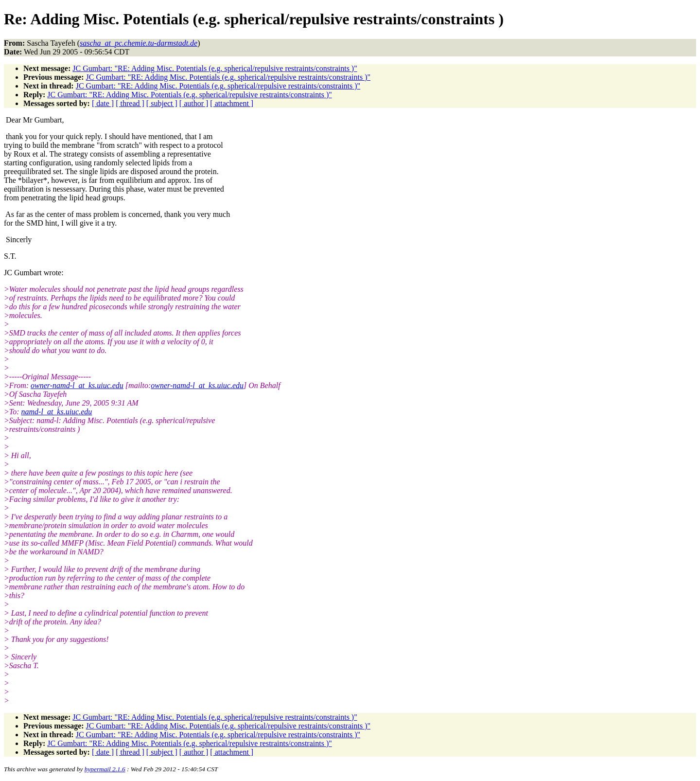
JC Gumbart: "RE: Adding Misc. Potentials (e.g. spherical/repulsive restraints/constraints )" (215, 68)
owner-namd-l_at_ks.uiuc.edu (77, 385)
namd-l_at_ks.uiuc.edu (57, 412)
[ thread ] (130, 103)
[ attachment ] (232, 103)
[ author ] (194, 103)
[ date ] (103, 103)
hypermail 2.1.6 (105, 769)
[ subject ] (162, 103)
